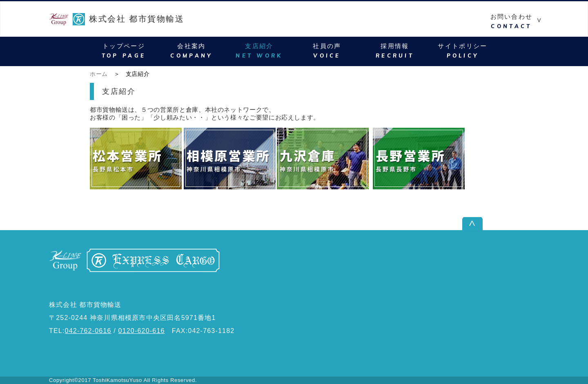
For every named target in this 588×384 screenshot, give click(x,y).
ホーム (99, 74)
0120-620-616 (142, 331)
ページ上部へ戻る (512, 223)
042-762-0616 (88, 331)
